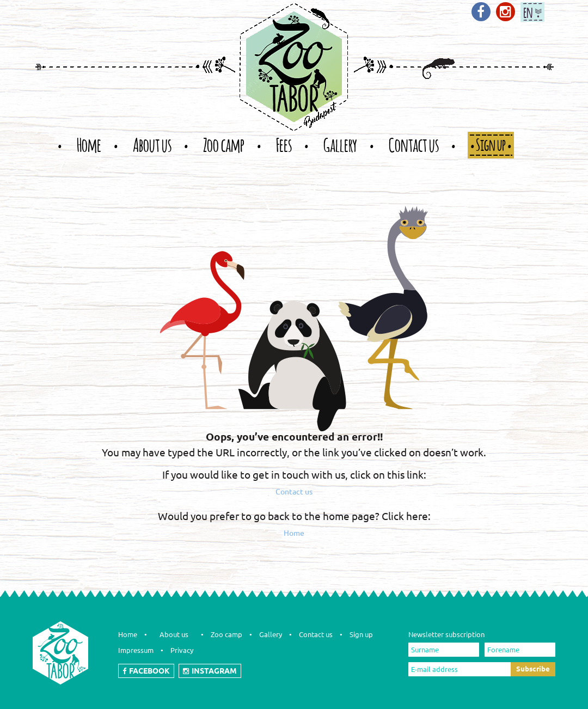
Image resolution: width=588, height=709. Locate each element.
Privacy (182, 650)
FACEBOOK (146, 671)
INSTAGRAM (210, 671)
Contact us (294, 492)
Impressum (136, 650)
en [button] (528, 11)
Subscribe (533, 669)
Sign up (361, 634)
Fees (284, 144)
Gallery (271, 634)
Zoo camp (226, 634)
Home (294, 533)
